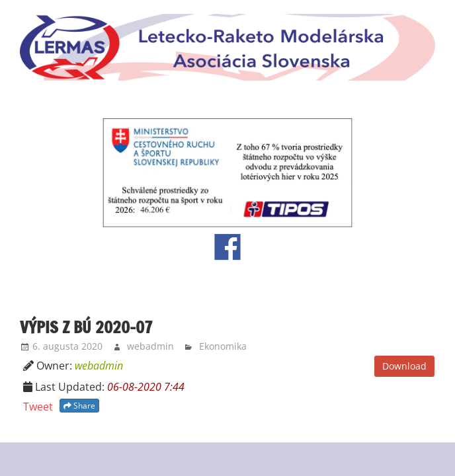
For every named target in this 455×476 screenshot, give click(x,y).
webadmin (150, 346)
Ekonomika (223, 346)
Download (404, 366)
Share (79, 406)
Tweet (38, 407)
